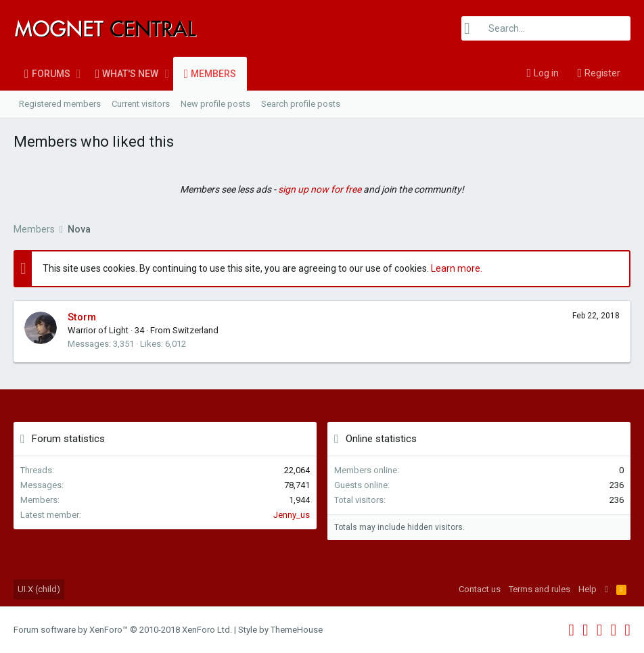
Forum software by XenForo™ (123, 630)
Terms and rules (539, 589)
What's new (130, 74)
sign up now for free (320, 189)
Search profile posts (301, 104)
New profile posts (215, 104)
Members (213, 74)
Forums (51, 74)
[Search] (546, 28)
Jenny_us (292, 515)
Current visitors (141, 104)
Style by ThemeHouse (280, 630)
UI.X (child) (39, 589)
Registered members (60, 104)
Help (588, 589)
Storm (82, 317)
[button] (79, 74)
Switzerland (195, 330)
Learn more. (457, 268)
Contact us (480, 589)
